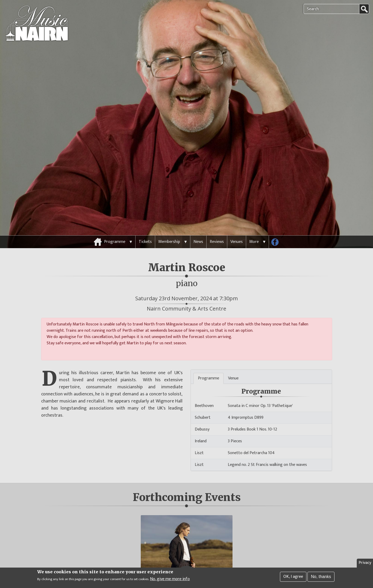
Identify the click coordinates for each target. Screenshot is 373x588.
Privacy (365, 563)
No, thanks (321, 577)
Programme (115, 232)
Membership (169, 232)
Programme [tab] (209, 368)
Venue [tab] (233, 368)
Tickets (145, 232)
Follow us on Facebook (277, 233)
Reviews (217, 232)
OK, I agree (293, 577)
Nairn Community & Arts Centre (186, 299)
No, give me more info (170, 579)
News (198, 232)
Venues (237, 232)
